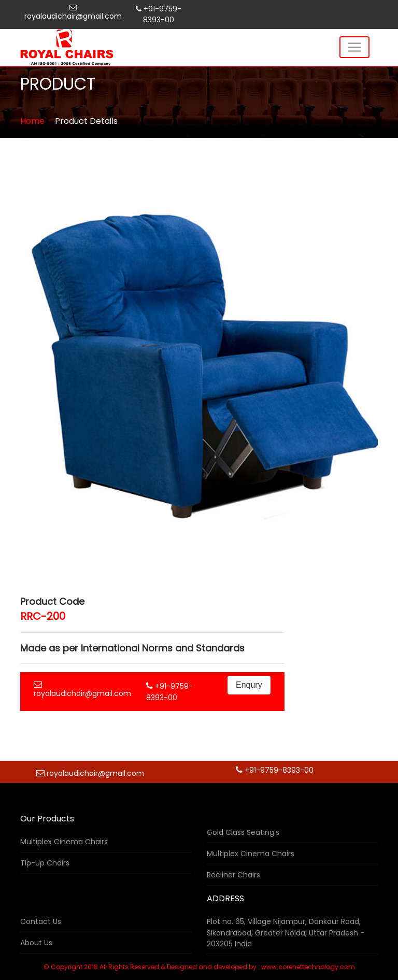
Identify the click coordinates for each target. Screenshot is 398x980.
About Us (36, 943)
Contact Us (41, 921)
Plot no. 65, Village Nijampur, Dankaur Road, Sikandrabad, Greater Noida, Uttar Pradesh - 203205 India (286, 933)
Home (32, 121)
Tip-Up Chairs (45, 863)
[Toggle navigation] (354, 47)
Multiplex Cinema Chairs (64, 842)
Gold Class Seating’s (243, 832)
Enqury (249, 685)
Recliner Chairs (233, 875)
